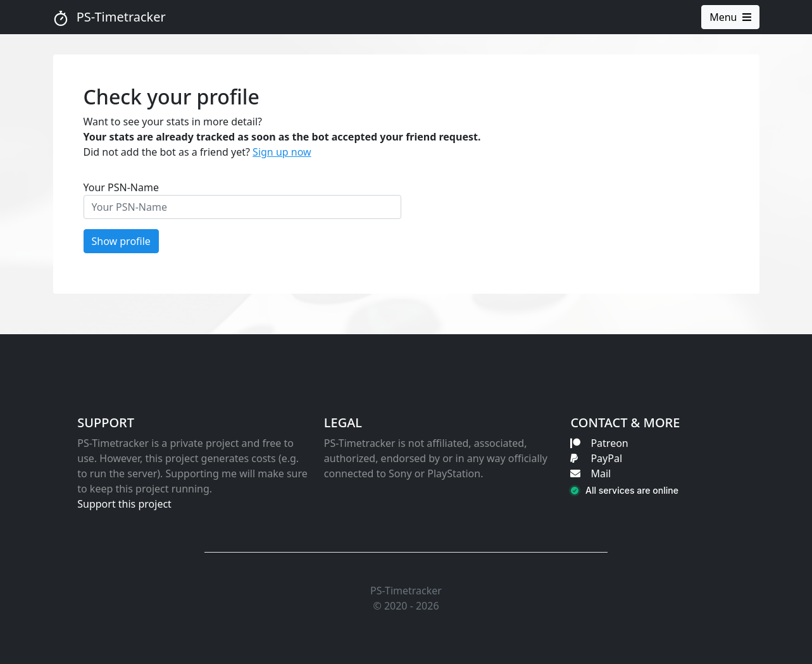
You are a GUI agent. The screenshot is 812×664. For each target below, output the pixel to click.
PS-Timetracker (109, 17)
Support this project (124, 504)
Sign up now (282, 152)
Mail (590, 473)
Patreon (599, 443)
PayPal (596, 458)
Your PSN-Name (122, 187)
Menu (730, 17)
